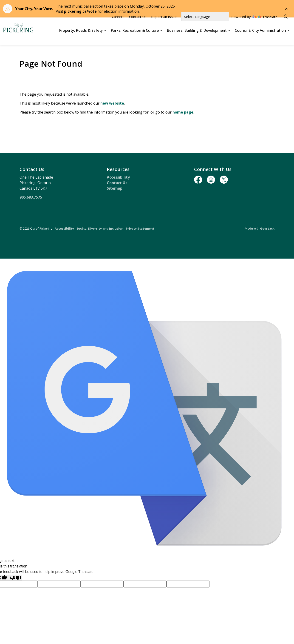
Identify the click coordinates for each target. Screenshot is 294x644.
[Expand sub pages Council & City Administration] (288, 38)
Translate (265, 25)
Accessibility (118, 177)
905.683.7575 (31, 197)
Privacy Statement (140, 228)
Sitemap (115, 188)
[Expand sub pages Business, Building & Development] (229, 38)
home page (183, 112)
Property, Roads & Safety (81, 38)
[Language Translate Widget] (205, 24)
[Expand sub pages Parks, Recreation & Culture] (161, 38)
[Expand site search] (286, 24)
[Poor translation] (15, 578)
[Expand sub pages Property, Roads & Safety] (105, 38)
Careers (118, 24)
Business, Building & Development (197, 38)
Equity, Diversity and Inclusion (100, 228)
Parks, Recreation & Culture (135, 38)
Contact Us (138, 24)
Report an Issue (164, 24)
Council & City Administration (260, 38)
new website (112, 103)
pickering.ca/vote (80, 11)
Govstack (267, 228)
